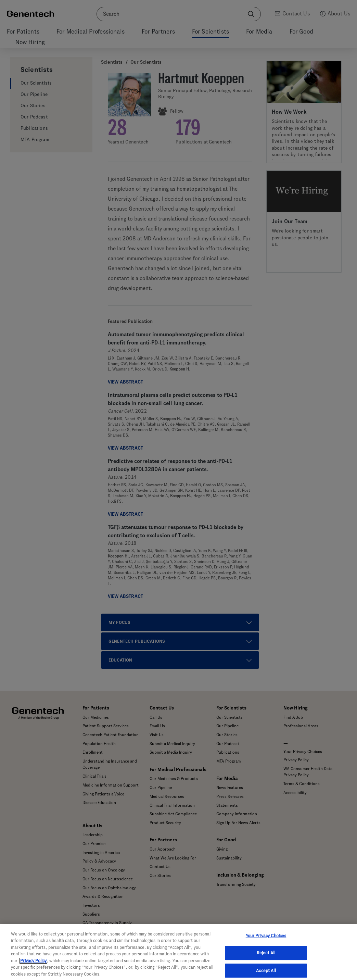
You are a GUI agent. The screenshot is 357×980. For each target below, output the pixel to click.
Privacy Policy (33, 969)
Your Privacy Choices (266, 944)
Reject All (266, 961)
